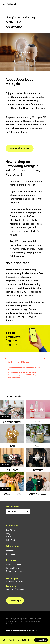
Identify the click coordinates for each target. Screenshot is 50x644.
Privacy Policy (12, 568)
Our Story (10, 530)
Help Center (11, 540)
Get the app (15, 601)
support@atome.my (15, 581)
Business (10, 551)
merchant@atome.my (16, 589)
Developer (11, 554)
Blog (8, 533)
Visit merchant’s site (20, 148)
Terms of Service (13, 565)
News (8, 537)
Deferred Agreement (15, 571)
